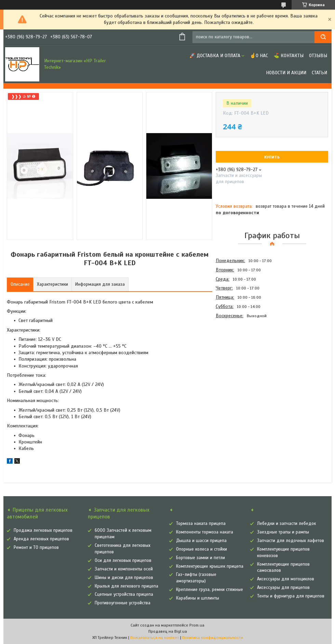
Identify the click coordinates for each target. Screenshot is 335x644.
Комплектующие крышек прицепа (210, 566)
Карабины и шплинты (198, 598)
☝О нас (259, 56)
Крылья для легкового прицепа (126, 586)
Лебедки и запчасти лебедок (286, 524)
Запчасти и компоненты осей (124, 569)
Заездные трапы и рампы (283, 532)
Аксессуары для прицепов (283, 588)
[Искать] (323, 37)
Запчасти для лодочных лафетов (291, 541)
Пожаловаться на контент (155, 637)
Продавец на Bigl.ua (168, 631)
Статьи (319, 73)
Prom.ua (197, 625)
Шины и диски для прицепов (124, 578)
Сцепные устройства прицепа (124, 594)
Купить (272, 157)
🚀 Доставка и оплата (215, 56)
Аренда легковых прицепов (41, 539)
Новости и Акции (286, 73)
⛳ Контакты (289, 56)
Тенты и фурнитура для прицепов (291, 596)
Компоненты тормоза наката (205, 532)
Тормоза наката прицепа (201, 524)
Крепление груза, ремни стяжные (210, 590)
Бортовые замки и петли (200, 558)
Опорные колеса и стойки (202, 549)
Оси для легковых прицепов (123, 561)
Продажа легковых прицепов (43, 530)
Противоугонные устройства (123, 603)
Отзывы (318, 56)
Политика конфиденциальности (213, 637)
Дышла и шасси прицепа (201, 541)
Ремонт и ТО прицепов (36, 548)
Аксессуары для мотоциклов (286, 579)
